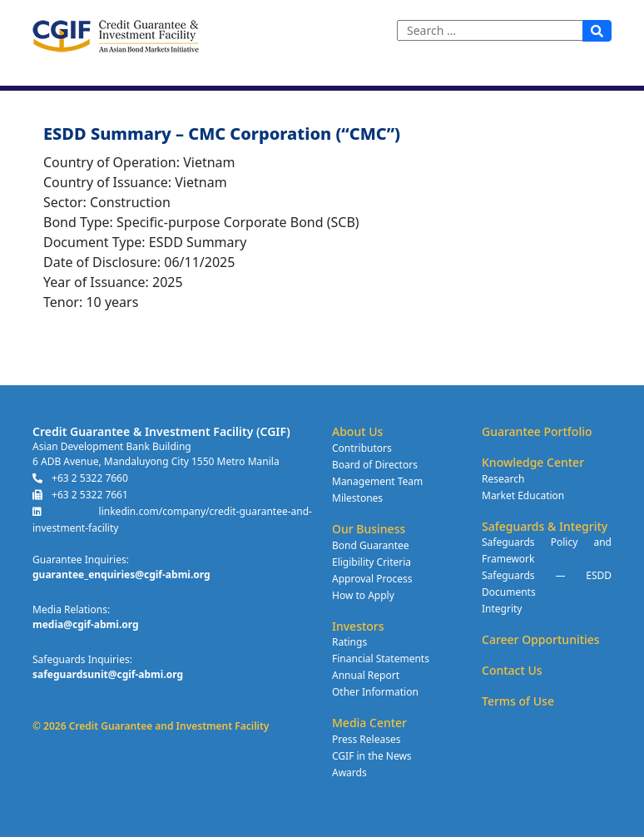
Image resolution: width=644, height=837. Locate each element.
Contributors (362, 448)
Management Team (377, 481)
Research (503, 479)
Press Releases (366, 739)
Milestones (357, 498)
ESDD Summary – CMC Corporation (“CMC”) (222, 134)
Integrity (502, 609)
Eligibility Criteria (372, 562)
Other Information (375, 692)
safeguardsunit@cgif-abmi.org (108, 674)
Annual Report (366, 675)
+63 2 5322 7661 (80, 495)
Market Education (523, 495)
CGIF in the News (372, 756)
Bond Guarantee (371, 545)
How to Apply (363, 595)
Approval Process (372, 579)
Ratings (349, 642)
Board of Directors (375, 465)
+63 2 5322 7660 (80, 478)
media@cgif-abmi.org (86, 624)
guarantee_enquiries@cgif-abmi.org (121, 575)
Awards (349, 773)
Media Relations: (71, 609)
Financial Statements (381, 659)
